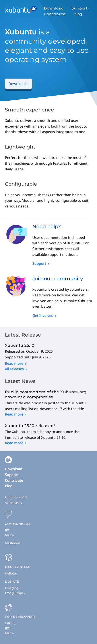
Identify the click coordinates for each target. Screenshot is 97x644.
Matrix (10, 535)
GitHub (10, 623)
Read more (14, 363)
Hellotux (11, 573)
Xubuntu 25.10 (16, 497)
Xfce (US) (11, 588)
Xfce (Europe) (15, 593)
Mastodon (13, 543)
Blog (78, 14)
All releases (14, 369)
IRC (7, 530)
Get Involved (43, 316)
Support (80, 8)
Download (54, 8)
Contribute (55, 14)
